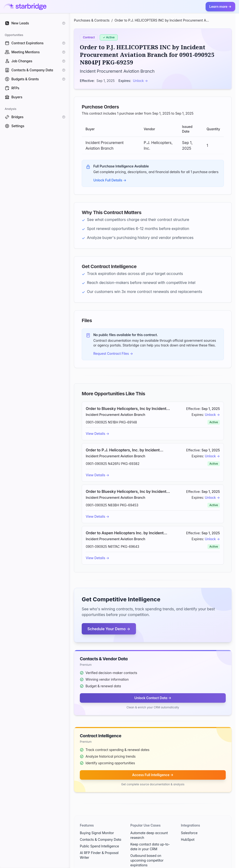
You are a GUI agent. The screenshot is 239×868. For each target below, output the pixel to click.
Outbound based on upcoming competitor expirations (147, 860)
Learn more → (220, 7)
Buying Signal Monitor (97, 833)
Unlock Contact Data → (153, 698)
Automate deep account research (149, 835)
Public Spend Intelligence (99, 846)
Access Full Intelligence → (153, 775)
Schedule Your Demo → (109, 629)
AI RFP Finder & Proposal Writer (99, 855)
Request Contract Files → (113, 353)
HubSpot (188, 839)
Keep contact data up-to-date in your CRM (150, 847)
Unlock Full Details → (110, 180)
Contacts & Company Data (101, 839)
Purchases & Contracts (92, 20)
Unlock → (140, 81)
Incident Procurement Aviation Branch (117, 71)
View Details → (97, 434)
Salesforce (189, 833)
